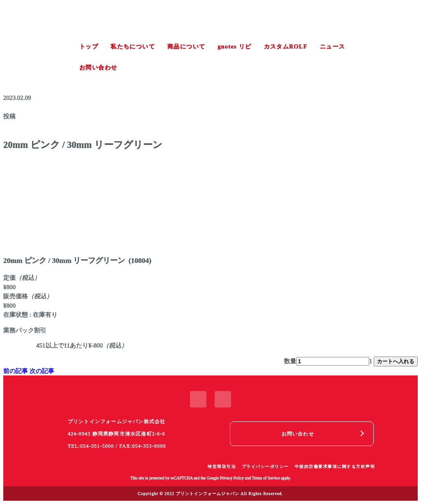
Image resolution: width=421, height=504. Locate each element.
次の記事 (42, 371)
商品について (186, 47)
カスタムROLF (286, 47)
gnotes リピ (234, 47)
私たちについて (133, 47)
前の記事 (16, 371)
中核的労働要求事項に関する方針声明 (335, 466)
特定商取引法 (222, 466)
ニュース (333, 47)
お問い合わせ (98, 68)
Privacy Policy (232, 478)
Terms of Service (266, 478)
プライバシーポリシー (265, 466)
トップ (89, 47)
